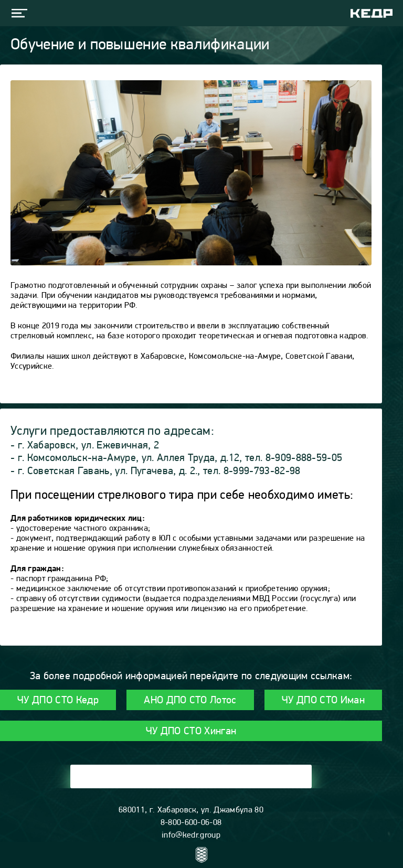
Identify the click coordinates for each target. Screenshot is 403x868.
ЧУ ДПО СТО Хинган (191, 732)
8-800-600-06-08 (191, 823)
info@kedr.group (191, 835)
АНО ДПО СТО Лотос (190, 701)
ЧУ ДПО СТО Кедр (58, 701)
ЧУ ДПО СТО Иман (323, 701)
